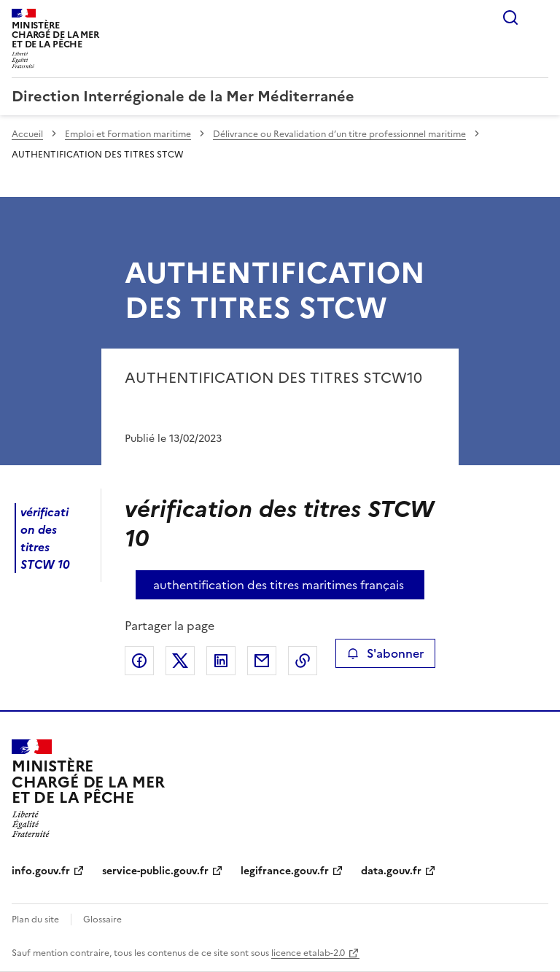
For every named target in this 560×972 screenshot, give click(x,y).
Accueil (27, 134)
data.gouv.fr (391, 871)
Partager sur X (180, 661)
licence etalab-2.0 (308, 953)
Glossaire (102, 919)
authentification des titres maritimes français (279, 585)
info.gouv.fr (41, 871)
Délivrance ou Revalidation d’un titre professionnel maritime (339, 134)
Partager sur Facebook (139, 661)
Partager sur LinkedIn (221, 661)
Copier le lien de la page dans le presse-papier (303, 661)
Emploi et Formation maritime (128, 134)
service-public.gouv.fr (155, 871)
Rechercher (510, 18)
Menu (540, 18)
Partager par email (262, 661)
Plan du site (35, 919)
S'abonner (385, 653)
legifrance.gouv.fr (285, 871)
